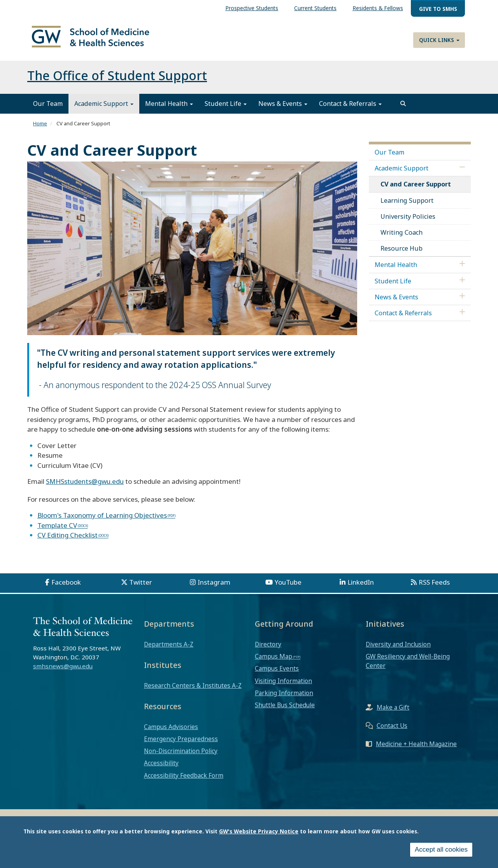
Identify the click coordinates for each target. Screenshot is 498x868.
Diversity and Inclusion (398, 648)
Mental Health (169, 108)
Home (40, 128)
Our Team (48, 108)
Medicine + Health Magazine (416, 748)
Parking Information (284, 697)
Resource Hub (402, 253)
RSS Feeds (434, 586)
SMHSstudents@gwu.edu (85, 486)
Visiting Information (283, 685)
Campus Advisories (171, 731)
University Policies (408, 221)
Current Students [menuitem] (315, 8)
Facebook (66, 586)
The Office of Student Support (117, 80)
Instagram (214, 586)
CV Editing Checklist (68, 540)
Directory (268, 648)
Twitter (141, 586)
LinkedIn (361, 586)
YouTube (288, 586)
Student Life (226, 108)
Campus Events (277, 673)
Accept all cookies (441, 850)
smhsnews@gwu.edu (63, 671)
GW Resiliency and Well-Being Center (408, 666)
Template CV (57, 530)
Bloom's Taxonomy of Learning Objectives (102, 520)
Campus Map (274, 661)
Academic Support (104, 108)
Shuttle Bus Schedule (285, 710)
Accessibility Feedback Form (184, 780)
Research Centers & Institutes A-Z (193, 690)
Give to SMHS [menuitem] (438, 9)
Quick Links (439, 40)
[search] (403, 108)
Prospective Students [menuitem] (252, 8)
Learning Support (407, 205)
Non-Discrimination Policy (181, 756)
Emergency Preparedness (181, 743)
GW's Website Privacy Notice (259, 831)
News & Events (283, 108)
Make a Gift (393, 712)
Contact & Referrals (350, 108)
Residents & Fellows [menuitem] (378, 8)
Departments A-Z (169, 648)
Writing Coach (402, 237)
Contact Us (392, 730)
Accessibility (161, 768)
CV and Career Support (416, 189)
